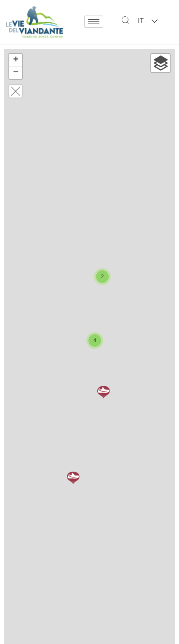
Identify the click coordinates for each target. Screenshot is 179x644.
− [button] (16, 73)
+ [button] (16, 60)
